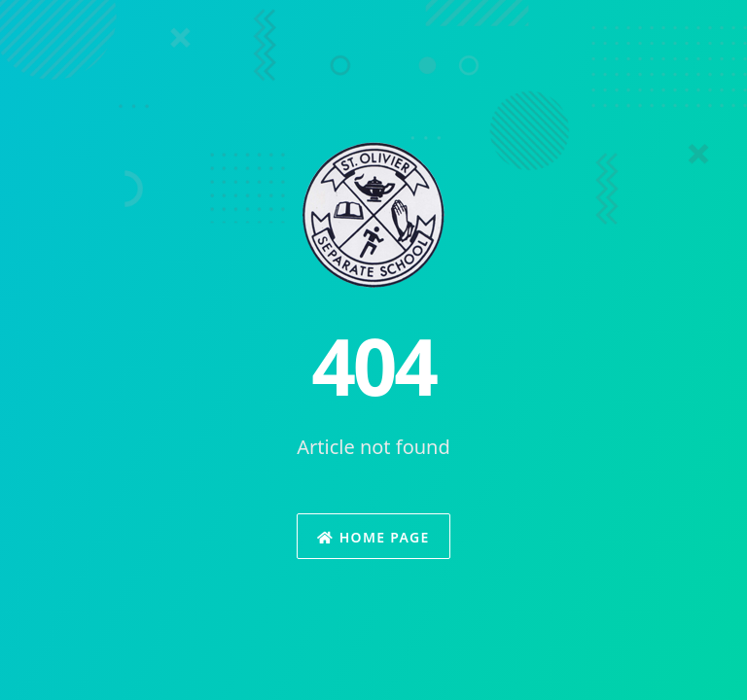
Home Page (373, 537)
